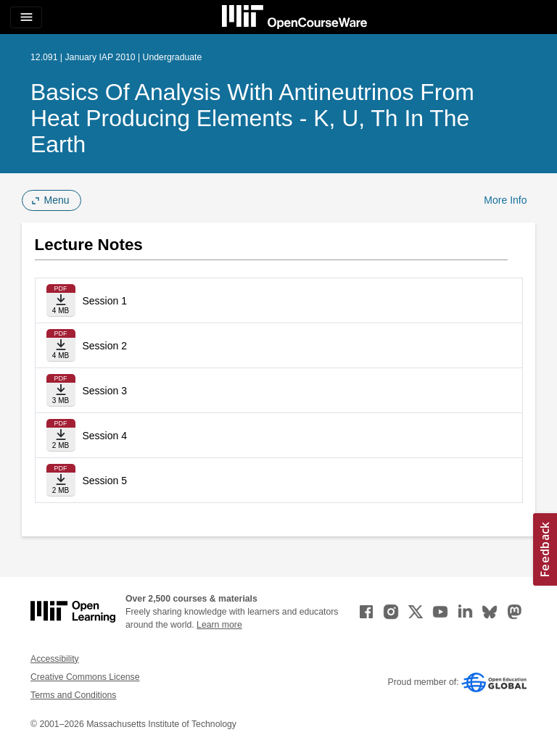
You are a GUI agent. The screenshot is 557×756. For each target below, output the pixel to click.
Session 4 (105, 436)
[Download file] (61, 300)
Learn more (219, 625)
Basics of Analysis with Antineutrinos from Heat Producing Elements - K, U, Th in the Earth (252, 118)
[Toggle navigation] (26, 17)
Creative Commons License (85, 677)
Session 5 (105, 481)
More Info (505, 200)
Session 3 (105, 391)
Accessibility (55, 659)
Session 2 (105, 346)
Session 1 (105, 301)
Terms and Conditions (73, 695)
